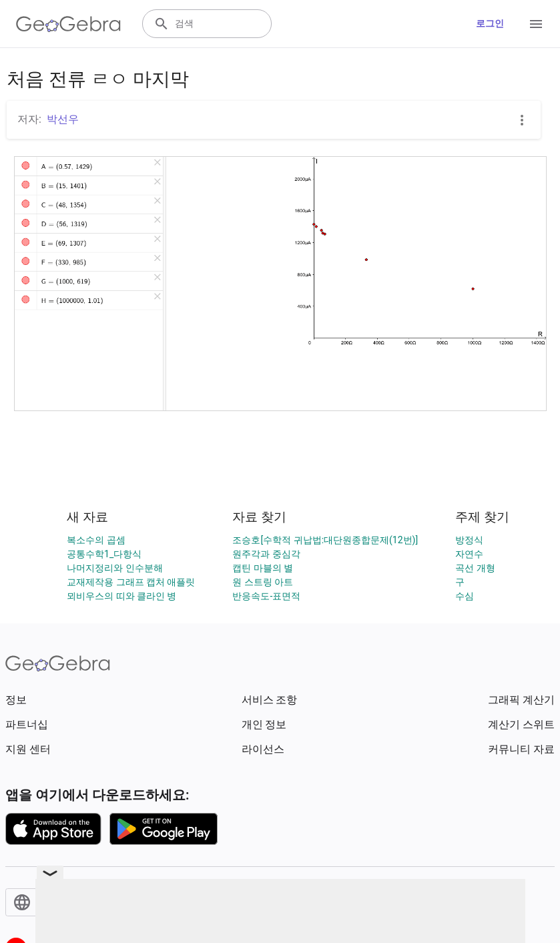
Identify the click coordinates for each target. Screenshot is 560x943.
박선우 (63, 119)
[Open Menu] (536, 24)
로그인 (490, 23)
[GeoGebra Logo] (68, 24)
